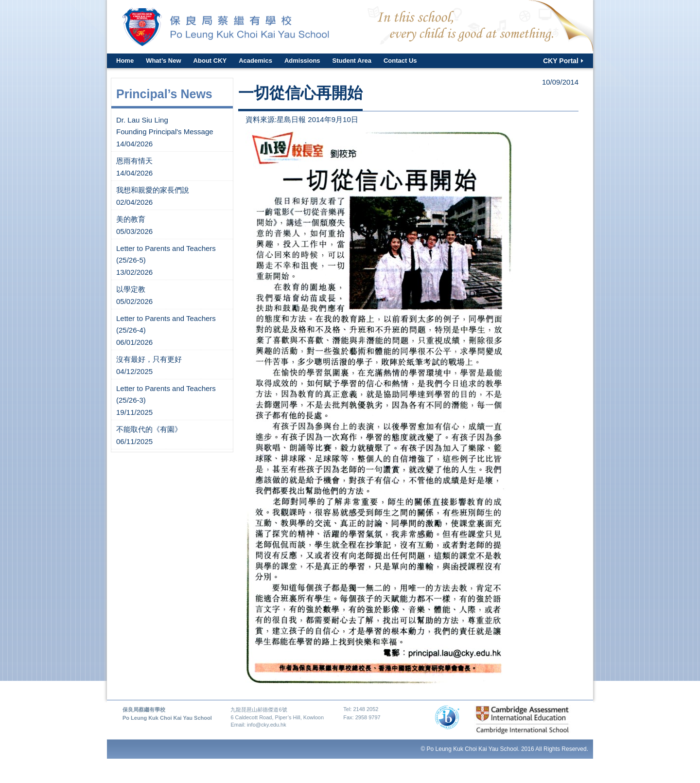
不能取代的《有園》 (149, 429)
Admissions (302, 61)
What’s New (163, 61)
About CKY (210, 61)
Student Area (352, 61)
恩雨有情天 (134, 161)
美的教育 (131, 219)
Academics (255, 61)
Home (125, 61)
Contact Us (400, 61)
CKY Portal (561, 61)
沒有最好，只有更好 (149, 359)
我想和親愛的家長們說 (153, 190)
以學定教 (131, 289)
